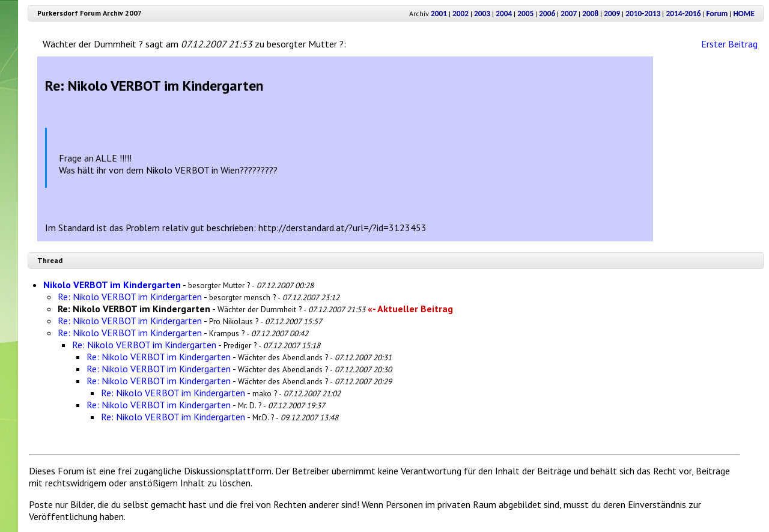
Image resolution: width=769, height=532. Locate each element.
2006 (547, 14)
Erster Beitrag (729, 44)
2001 (439, 14)
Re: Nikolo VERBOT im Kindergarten (130, 297)
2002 (460, 14)
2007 (569, 14)
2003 (482, 14)
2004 (504, 14)
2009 (612, 14)
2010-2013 (643, 14)
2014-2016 (683, 14)
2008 (590, 14)
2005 (525, 14)
